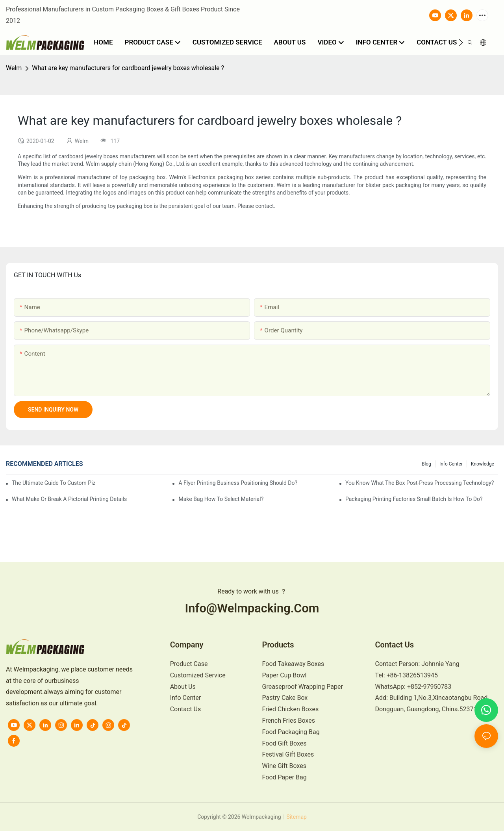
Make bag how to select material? (221, 499)
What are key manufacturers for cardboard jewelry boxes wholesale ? (128, 68)
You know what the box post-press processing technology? (420, 483)
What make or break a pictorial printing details (69, 499)
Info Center (451, 464)
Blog (426, 464)
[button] (461, 43)
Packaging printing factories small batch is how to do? (414, 499)
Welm (14, 68)
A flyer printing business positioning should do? (238, 483)
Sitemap (296, 817)
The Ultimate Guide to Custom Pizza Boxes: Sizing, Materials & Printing (54, 483)
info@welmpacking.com (252, 608)
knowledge (483, 464)
